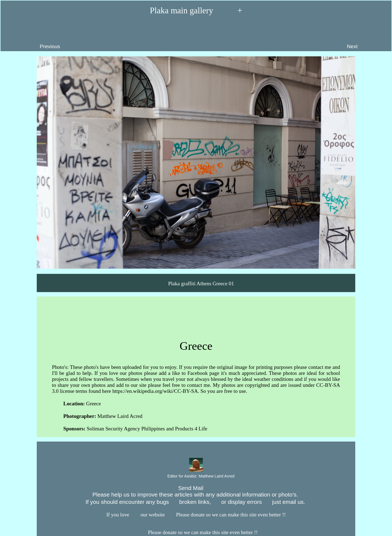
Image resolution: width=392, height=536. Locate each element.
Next (366, 36)
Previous (33, 36)
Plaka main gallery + (196, 10)
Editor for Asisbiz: (196, 476)
